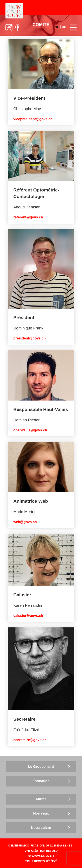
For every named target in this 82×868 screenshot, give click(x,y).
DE (64, 27)
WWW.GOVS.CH (43, 856)
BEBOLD (52, 851)
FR (57, 27)
